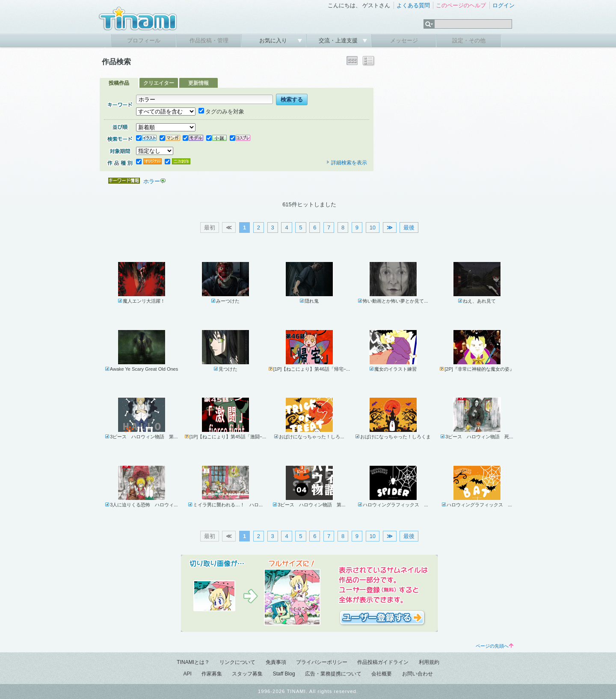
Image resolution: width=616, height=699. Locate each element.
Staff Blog (284, 674)
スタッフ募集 (247, 674)
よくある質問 (413, 5)
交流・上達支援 (339, 40)
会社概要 (382, 674)
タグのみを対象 (221, 112)
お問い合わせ (418, 674)
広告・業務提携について (333, 674)
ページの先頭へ (495, 646)
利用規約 (429, 662)
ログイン (503, 5)
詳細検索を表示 (346, 163)
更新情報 (198, 83)
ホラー (152, 181)
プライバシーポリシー (322, 662)
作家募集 (212, 674)
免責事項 (276, 662)
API (187, 674)
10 (373, 228)
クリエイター (159, 83)
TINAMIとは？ (193, 662)
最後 (409, 228)
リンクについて (237, 662)
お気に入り (274, 40)
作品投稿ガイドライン (383, 662)
